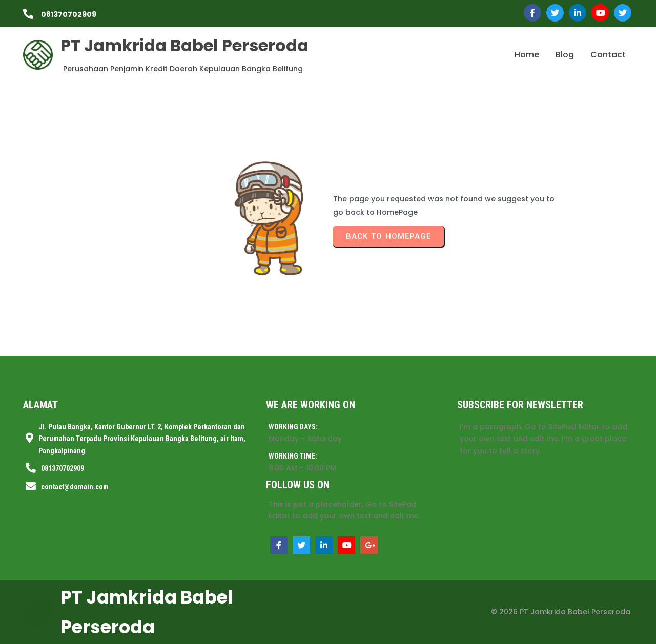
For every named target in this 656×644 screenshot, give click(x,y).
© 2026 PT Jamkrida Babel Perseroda (561, 612)
